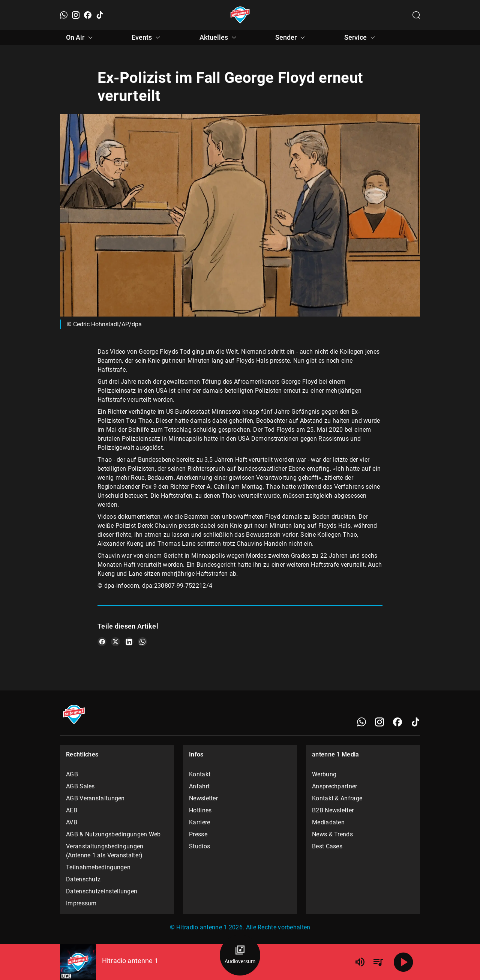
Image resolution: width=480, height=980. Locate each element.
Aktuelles (219, 38)
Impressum (81, 903)
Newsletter (203, 798)
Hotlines (200, 810)
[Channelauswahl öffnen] (416, 15)
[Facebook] (88, 15)
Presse (198, 834)
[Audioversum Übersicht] (240, 955)
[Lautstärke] (360, 962)
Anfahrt (199, 786)
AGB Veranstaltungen (95, 798)
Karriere (199, 822)
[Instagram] (76, 15)
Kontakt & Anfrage (337, 798)
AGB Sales (80, 786)
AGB (72, 774)
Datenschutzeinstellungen (102, 891)
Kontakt (200, 774)
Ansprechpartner (335, 786)
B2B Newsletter (333, 810)
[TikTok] (100, 15)
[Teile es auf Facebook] (102, 642)
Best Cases (327, 846)
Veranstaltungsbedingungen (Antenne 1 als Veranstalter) (105, 851)
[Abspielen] (403, 962)
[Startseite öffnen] (240, 15)
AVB (72, 822)
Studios (199, 846)
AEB (72, 810)
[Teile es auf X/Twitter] (115, 642)
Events (147, 38)
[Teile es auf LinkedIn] (129, 642)
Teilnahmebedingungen (98, 867)
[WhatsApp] (64, 15)
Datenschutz (83, 879)
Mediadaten (328, 822)
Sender (291, 38)
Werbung (324, 774)
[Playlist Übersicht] (378, 962)
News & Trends (332, 834)
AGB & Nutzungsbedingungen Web (113, 834)
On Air (80, 38)
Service (361, 38)
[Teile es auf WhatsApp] (142, 642)
